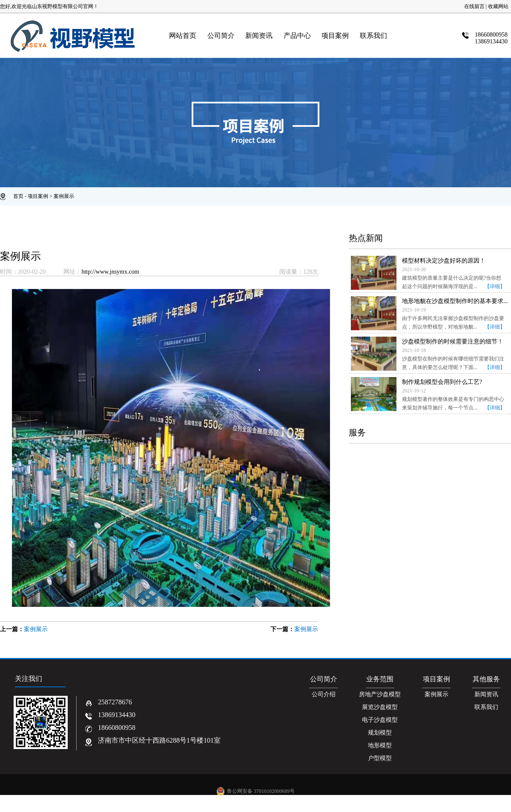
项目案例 (38, 196)
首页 (18, 196)
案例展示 (64, 196)
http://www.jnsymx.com (110, 272)
